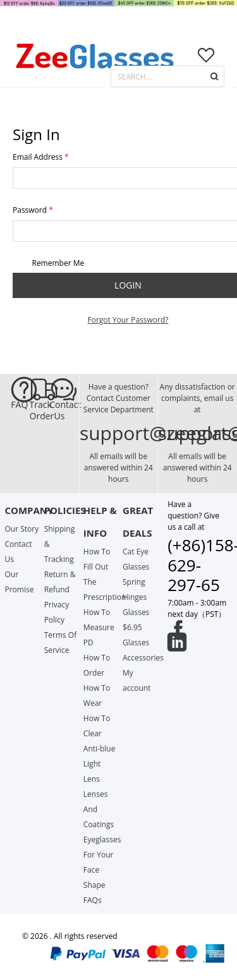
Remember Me (48, 264)
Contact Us (59, 410)
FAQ (19, 405)
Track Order (40, 410)
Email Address (38, 157)
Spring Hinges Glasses (136, 597)
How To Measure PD (99, 627)
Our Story (21, 529)
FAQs (93, 900)
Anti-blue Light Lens (100, 764)
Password (30, 210)
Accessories (143, 658)
